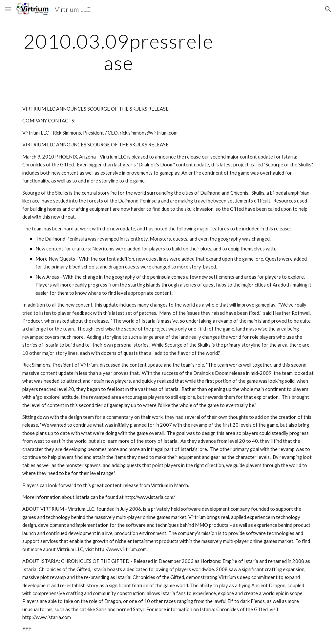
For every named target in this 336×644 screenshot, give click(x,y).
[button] (8, 9)
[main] (119, 52)
